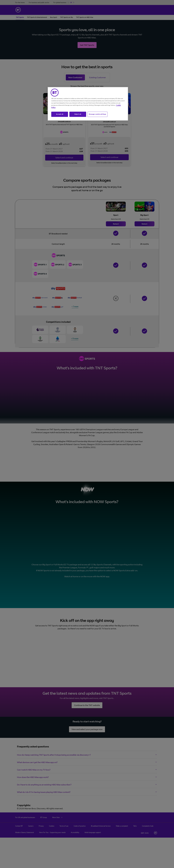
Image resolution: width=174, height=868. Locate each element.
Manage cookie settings (97, 114)
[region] (88, 104)
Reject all (78, 114)
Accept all (60, 114)
